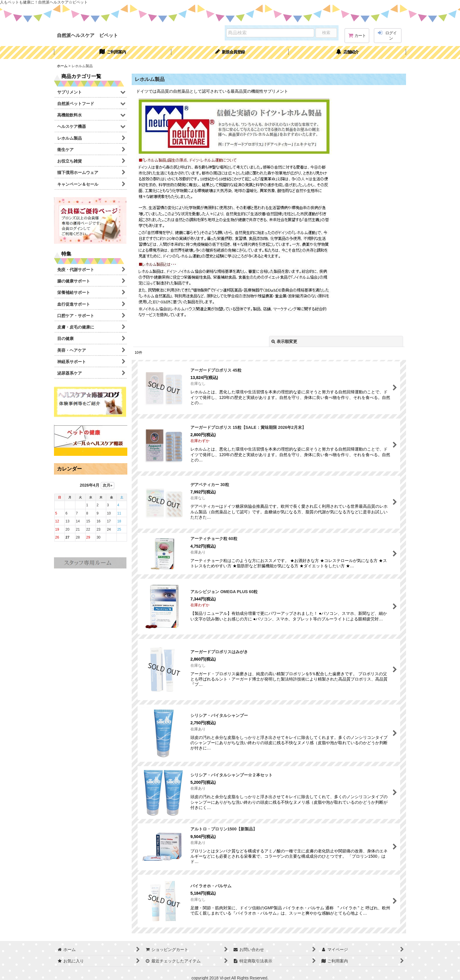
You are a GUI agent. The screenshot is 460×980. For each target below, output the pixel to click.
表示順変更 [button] (284, 341)
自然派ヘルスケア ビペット (87, 35)
